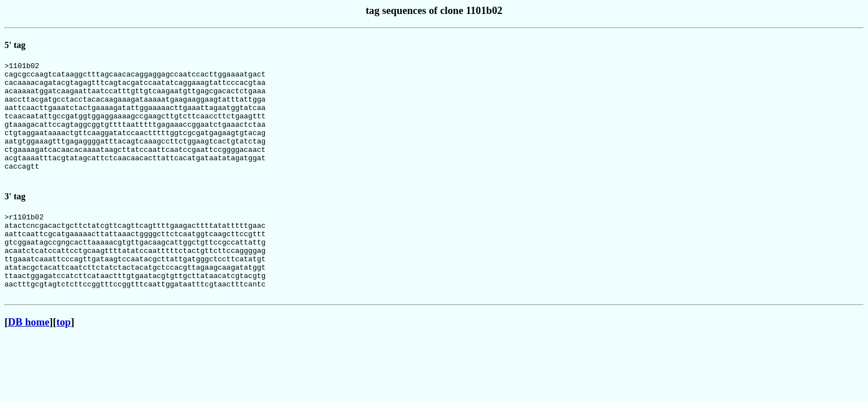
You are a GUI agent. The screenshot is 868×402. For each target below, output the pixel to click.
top (64, 362)
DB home (28, 362)
